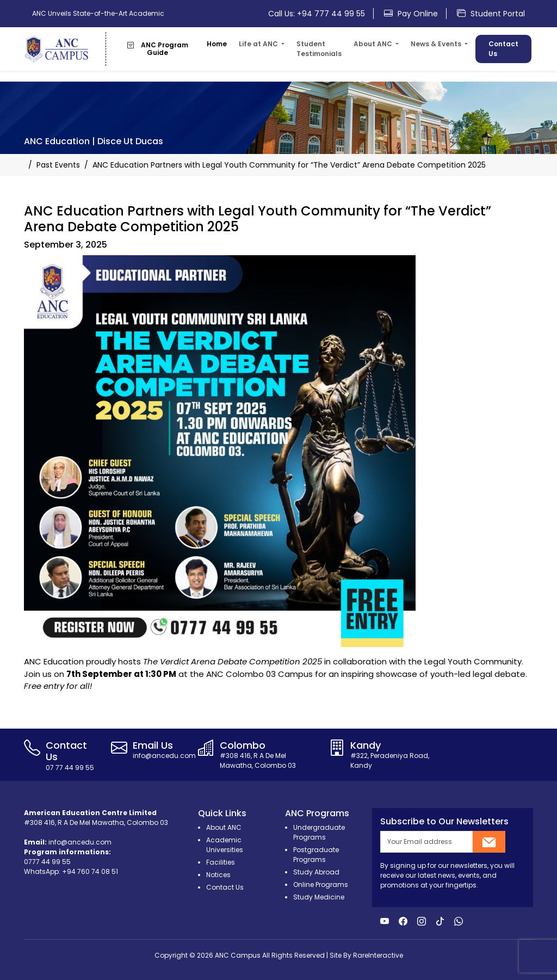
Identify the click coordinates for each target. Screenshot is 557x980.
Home (217, 44)
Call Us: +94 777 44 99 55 (317, 14)
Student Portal (491, 14)
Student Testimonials (319, 49)
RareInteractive (378, 955)
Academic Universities (225, 845)
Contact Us (503, 49)
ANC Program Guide (158, 49)
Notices (218, 875)
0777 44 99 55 (47, 862)
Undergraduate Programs (319, 832)
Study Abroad (316, 872)
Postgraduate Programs (316, 855)
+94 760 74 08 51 (90, 871)
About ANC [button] (374, 44)
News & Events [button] (437, 44)
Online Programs (321, 885)
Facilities (221, 862)
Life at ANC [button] (259, 44)
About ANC (224, 827)
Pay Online (411, 14)
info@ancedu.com (80, 842)
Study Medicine (319, 897)
